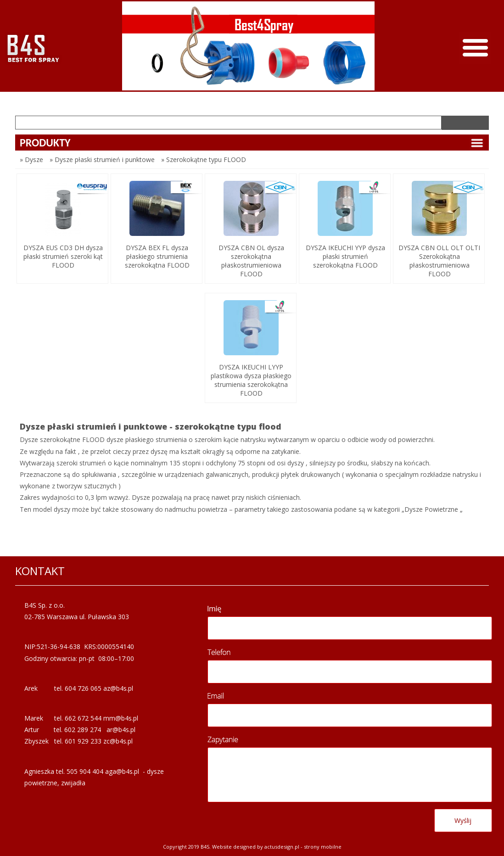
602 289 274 (83, 730)
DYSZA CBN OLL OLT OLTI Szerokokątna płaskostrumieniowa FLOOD (439, 261)
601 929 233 (83, 741)
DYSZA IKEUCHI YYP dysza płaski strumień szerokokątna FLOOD (345, 256)
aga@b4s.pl (122, 771)
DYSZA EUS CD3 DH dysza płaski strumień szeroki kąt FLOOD (63, 256)
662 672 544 (83, 718)
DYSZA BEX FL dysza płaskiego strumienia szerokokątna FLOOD (157, 256)
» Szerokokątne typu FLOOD (204, 159)
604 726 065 (83, 688)
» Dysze (31, 159)
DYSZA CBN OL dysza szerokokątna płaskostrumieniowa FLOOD (251, 261)
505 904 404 (85, 771)
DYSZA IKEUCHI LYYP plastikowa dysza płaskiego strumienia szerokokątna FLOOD (251, 380)
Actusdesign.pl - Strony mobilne (303, 847)
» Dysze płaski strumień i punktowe (102, 159)
